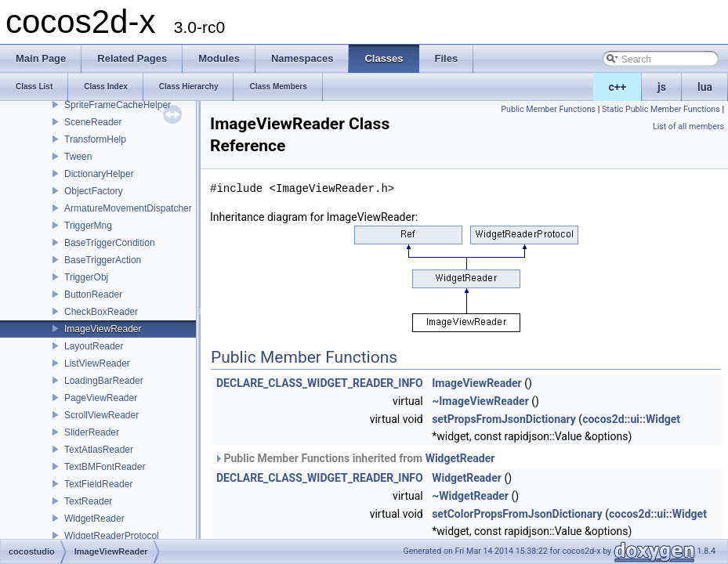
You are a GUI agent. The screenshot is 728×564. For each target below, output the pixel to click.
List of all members (688, 127)
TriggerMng (88, 226)
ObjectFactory (94, 191)
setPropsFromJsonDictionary (504, 419)
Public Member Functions (548, 109)
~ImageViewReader (480, 401)
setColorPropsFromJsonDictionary (517, 514)
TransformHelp (95, 139)
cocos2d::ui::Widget (631, 419)
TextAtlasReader (99, 450)
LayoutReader (94, 346)
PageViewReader (101, 398)
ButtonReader (93, 295)
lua (705, 87)
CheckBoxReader (101, 312)
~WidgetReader (470, 496)
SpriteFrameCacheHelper (118, 105)
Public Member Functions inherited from (354, 458)
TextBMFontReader (105, 467)
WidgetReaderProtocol (112, 536)
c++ (618, 87)
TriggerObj (86, 277)
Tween (78, 157)
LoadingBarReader (104, 381)
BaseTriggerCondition (110, 243)
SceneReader (93, 122)
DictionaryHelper (99, 174)
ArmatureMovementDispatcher (128, 208)
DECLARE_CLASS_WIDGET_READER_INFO (320, 383)
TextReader (88, 501)
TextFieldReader (98, 484)
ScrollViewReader (101, 415)
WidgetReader (94, 519)
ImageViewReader (103, 329)
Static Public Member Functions (661, 109)
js (662, 87)
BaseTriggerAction (103, 260)
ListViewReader (97, 363)
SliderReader (92, 432)
